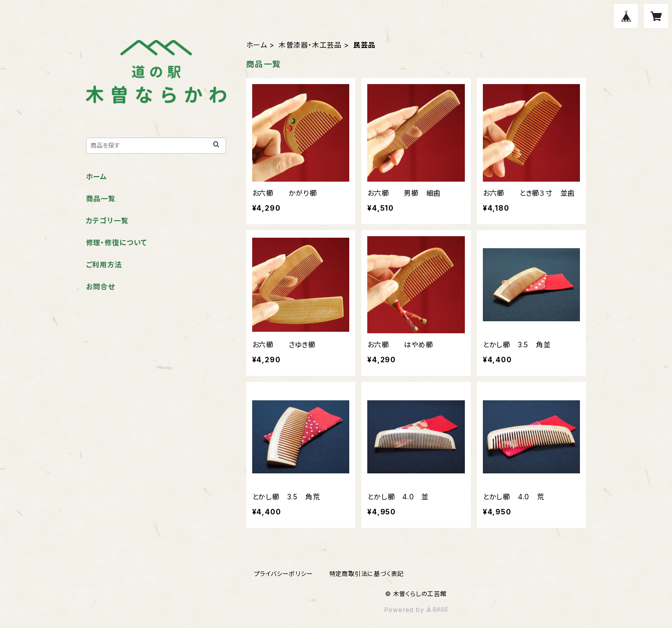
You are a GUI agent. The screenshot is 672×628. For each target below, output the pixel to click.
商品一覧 (101, 198)
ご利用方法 (104, 264)
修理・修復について (117, 242)
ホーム (257, 45)
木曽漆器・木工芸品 (310, 45)
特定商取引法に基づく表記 (367, 574)
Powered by (416, 610)
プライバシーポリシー (284, 574)
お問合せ (101, 286)
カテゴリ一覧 (107, 220)
